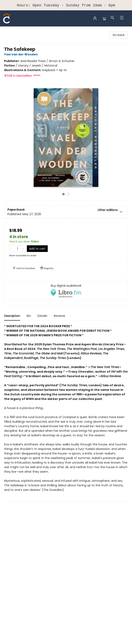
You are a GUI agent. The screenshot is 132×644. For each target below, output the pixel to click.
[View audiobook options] (66, 291)
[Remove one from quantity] (12, 249)
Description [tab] (12, 316)
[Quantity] (18, 249)
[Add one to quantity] (23, 249)
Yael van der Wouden (22, 54)
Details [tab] (43, 316)
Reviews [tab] (60, 316)
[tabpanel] (66, 413)
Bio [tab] (29, 316)
